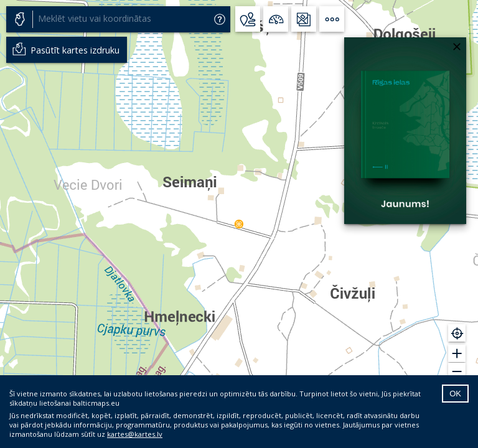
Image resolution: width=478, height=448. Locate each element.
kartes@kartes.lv (135, 434)
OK (455, 394)
